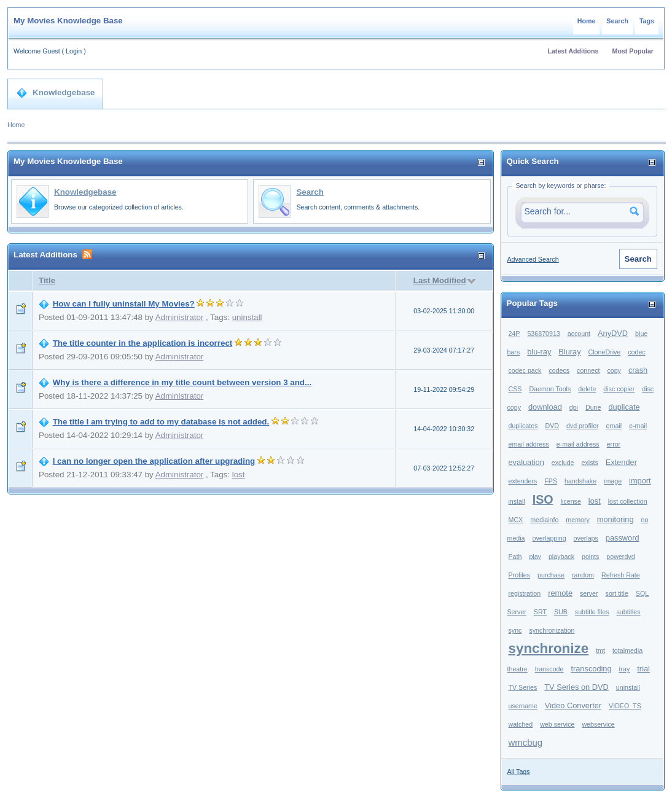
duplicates (523, 426)
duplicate (624, 407)
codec (636, 352)
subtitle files (592, 612)
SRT (540, 612)
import (640, 481)
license (571, 501)
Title (47, 280)
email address (529, 444)
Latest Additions (573, 51)
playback (561, 557)
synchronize (549, 648)
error (614, 444)
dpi (574, 407)
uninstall (247, 317)
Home (587, 21)
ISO (543, 499)
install (517, 501)
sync (515, 630)
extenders (523, 481)
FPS (551, 481)
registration (525, 593)
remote (560, 593)
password (623, 538)
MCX (516, 520)
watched (521, 724)
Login (74, 51)
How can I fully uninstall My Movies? (124, 304)
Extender (621, 462)
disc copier (619, 389)
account (579, 334)
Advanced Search (533, 259)
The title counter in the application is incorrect (143, 343)
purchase (551, 575)
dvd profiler (583, 426)
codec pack (525, 370)
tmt (600, 651)
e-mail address (578, 444)
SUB (561, 612)
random (583, 575)
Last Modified (440, 280)
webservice (598, 724)
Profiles (520, 575)
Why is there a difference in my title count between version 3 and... (182, 382)
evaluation (526, 462)
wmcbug (526, 742)
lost (239, 475)
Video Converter (573, 705)
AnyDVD (613, 333)
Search (617, 21)
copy (614, 370)
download (545, 407)
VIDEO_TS (625, 706)
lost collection (628, 501)
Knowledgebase (56, 93)
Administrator (180, 317)
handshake (580, 481)
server (589, 593)
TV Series (523, 687)
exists (590, 463)
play (535, 557)
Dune (593, 407)
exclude (563, 463)
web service (557, 724)
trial (643, 669)
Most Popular (633, 51)
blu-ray (539, 352)
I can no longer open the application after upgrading (154, 461)
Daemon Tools (550, 389)
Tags (647, 21)
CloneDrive (605, 352)
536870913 (543, 334)
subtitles (629, 612)
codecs (559, 370)
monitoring (615, 519)
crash (638, 370)
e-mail (638, 426)
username (523, 706)
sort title (617, 593)
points (590, 557)
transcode (549, 669)
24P (514, 334)
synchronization (552, 630)
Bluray (569, 352)
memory (577, 520)
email (614, 426)
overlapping (549, 538)
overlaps (586, 538)
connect (588, 370)
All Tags (519, 772)
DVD (552, 426)
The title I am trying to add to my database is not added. (161, 422)
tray (625, 669)
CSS (515, 389)
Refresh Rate (621, 575)
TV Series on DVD (576, 687)
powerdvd (620, 557)
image (613, 481)
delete (587, 389)
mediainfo (544, 520)
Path (515, 557)
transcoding (591, 669)
